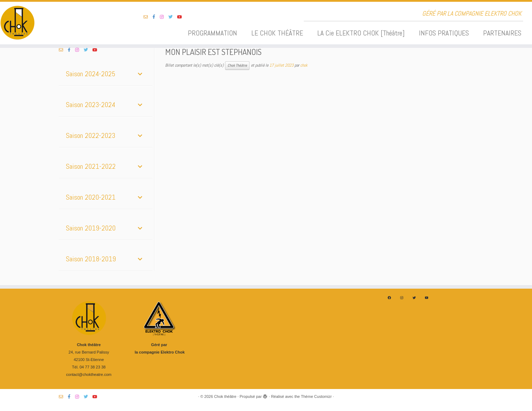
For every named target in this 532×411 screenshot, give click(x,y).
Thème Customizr (316, 396)
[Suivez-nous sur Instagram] (164, 17)
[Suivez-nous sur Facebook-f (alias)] (156, 17)
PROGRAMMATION (212, 33)
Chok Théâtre (237, 65)
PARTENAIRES (502, 33)
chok (304, 65)
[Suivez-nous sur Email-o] (148, 17)
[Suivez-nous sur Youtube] (182, 17)
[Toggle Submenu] (140, 74)
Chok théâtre (225, 396)
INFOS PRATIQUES (444, 33)
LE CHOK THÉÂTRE (277, 33)
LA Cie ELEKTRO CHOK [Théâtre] (361, 33)
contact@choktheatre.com (89, 374)
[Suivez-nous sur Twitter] (173, 17)
